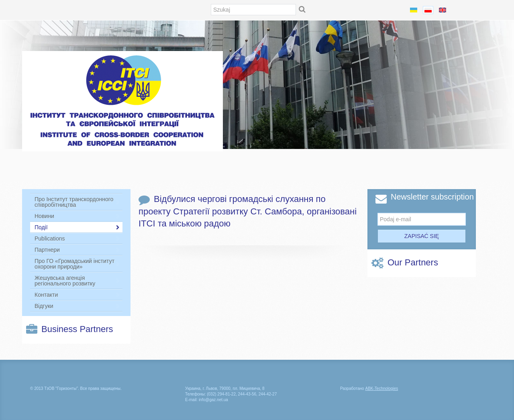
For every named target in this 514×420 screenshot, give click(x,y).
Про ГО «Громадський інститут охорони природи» (77, 264)
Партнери (77, 250)
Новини (77, 216)
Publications (77, 239)
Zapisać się (422, 236)
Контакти (77, 295)
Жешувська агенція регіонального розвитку (77, 281)
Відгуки (77, 306)
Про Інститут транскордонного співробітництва (77, 202)
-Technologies (381, 388)
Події (77, 227)
